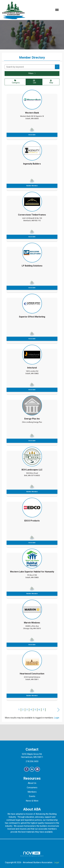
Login (57, 718)
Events (32, 796)
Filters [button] (32, 73)
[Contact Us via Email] (37, 769)
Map (51, 82)
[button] (57, 67)
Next (58, 710)
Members (32, 792)
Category (15, 82)
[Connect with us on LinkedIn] (32, 769)
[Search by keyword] (30, 67)
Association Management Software (32, 854)
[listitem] (32, 114)
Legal (56, 862)
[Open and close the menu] (43, 10)
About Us (32, 783)
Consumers (32, 788)
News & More (32, 801)
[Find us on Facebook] (27, 769)
